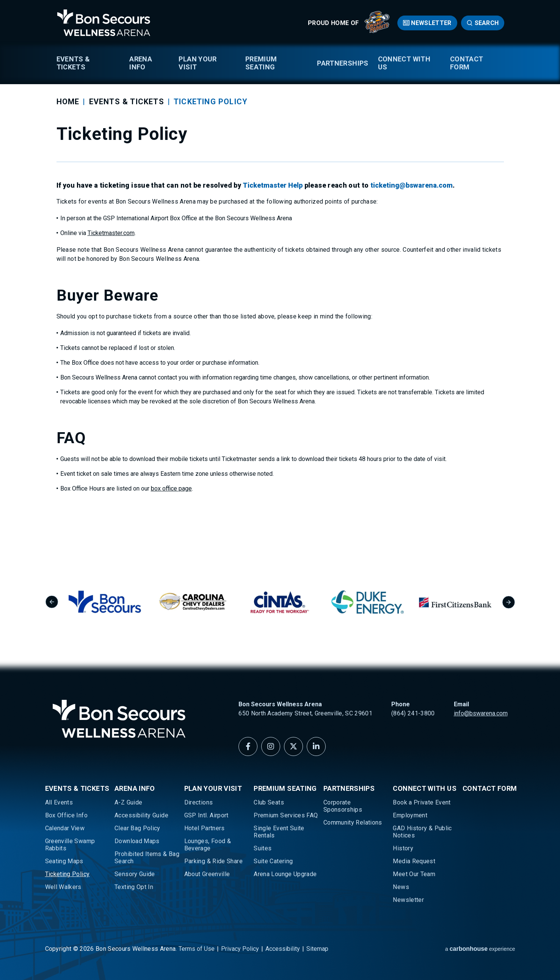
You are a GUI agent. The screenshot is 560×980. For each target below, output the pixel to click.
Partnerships (343, 63)
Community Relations (353, 822)
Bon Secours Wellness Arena (104, 23)
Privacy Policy (240, 949)
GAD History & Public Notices (422, 832)
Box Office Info (66, 815)
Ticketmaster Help (273, 185)
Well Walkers (63, 887)
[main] (280, 275)
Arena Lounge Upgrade (285, 874)
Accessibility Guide (141, 815)
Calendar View (65, 828)
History (403, 848)
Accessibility (283, 949)
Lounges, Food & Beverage (208, 845)
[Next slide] (509, 602)
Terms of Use (197, 949)
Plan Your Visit (198, 63)
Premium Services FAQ (286, 815)
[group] (120, 602)
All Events (59, 802)
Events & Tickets (73, 63)
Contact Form (467, 63)
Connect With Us (404, 63)
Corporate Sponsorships (343, 806)
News (401, 887)
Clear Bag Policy (137, 828)
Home (68, 102)
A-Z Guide (128, 802)
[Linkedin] (316, 746)
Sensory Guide (135, 874)
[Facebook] (248, 746)
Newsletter (431, 23)
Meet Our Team (414, 874)
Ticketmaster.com (111, 233)
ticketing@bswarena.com (412, 185)
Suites (263, 848)
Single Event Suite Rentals (279, 832)
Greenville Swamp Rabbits (70, 845)
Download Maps (137, 841)
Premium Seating (261, 63)
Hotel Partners (205, 828)
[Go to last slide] (52, 602)
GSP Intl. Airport (206, 815)
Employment (410, 815)
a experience (480, 949)
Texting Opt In (134, 887)
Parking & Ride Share (213, 861)
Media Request (414, 861)
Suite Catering (273, 861)
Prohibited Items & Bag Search (147, 858)
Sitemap (317, 949)
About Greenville (207, 874)
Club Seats (269, 802)
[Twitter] (293, 746)
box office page (171, 488)
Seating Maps (64, 861)
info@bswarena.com (481, 713)
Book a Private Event (422, 802)
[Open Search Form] (483, 23)
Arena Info (141, 63)
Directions (199, 802)
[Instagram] (271, 746)
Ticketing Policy (67, 874)
